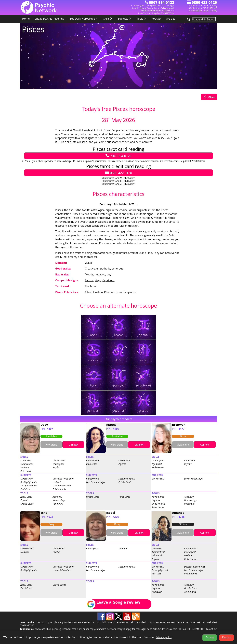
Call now (73, 445)
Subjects (125, 19)
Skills (108, 19)
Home (26, 19)
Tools (142, 19)
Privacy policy (164, 637)
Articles (171, 19)
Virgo (98, 280)
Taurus (89, 280)
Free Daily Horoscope (84, 19)
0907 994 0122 (118, 156)
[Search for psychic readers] (188, 19)
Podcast (156, 19)
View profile (51, 445)
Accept (210, 637)
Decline (227, 637)
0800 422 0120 (118, 173)
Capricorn (109, 280)
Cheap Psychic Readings (49, 19)
